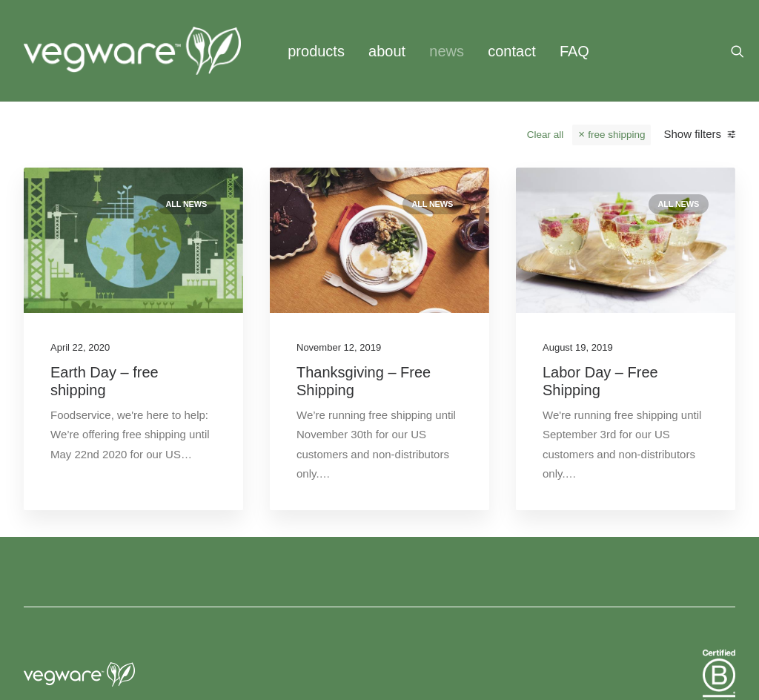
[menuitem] (316, 51)
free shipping (616, 135)
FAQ (574, 51)
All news (186, 204)
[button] (744, 51)
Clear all (546, 135)
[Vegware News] (132, 51)
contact (511, 51)
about (387, 51)
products (316, 51)
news (447, 51)
